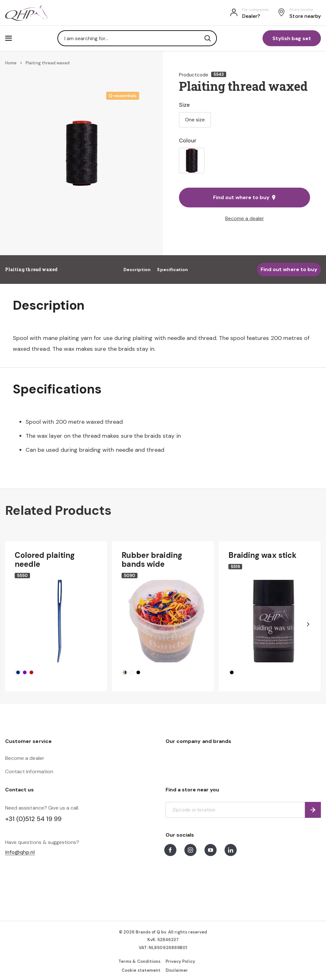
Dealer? (251, 16)
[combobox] (137, 38)
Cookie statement (141, 970)
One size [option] (195, 120)
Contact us (19, 790)
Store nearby (305, 16)
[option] (192, 161)
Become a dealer (245, 218)
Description (137, 270)
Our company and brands (198, 741)
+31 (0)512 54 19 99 (33, 819)
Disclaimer (177, 970)
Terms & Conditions (139, 961)
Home (11, 63)
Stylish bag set (292, 38)
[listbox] (244, 161)
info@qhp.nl (20, 852)
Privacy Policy (180, 961)
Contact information (29, 771)
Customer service (28, 741)
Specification (172, 270)
